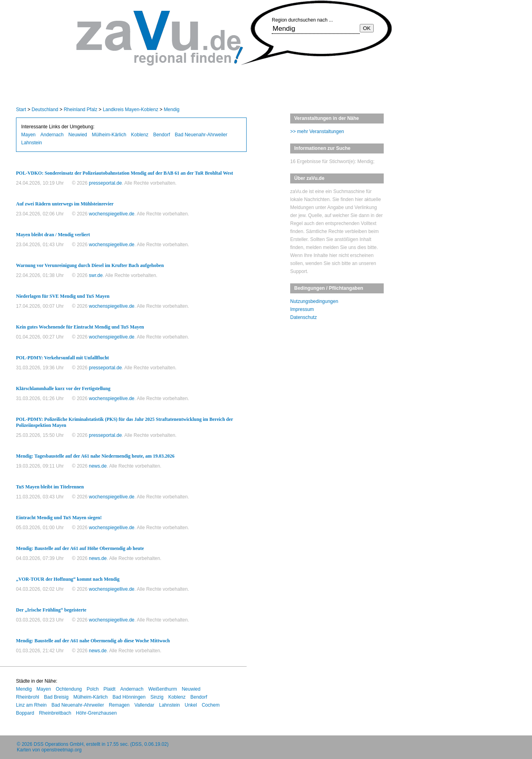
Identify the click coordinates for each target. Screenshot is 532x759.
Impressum (302, 309)
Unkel (191, 705)
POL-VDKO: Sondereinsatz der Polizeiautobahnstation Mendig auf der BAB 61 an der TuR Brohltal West (125, 173)
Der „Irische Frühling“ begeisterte (51, 610)
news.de (98, 466)
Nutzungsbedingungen (314, 301)
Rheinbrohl (28, 697)
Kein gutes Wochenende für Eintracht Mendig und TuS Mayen (80, 327)
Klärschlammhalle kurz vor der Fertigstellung (63, 388)
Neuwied (78, 135)
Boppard (25, 713)
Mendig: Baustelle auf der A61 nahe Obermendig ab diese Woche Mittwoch (93, 641)
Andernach (52, 135)
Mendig (172, 110)
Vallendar (144, 705)
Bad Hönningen (129, 697)
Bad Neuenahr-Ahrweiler (201, 135)
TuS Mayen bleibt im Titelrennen (50, 487)
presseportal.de (105, 183)
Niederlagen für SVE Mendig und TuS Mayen (63, 296)
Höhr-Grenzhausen (96, 713)
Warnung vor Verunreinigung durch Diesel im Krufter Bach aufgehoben (90, 265)
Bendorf (161, 135)
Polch (93, 689)
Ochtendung (69, 689)
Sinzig (157, 697)
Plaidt (110, 689)
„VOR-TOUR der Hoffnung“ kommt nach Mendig (68, 579)
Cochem (211, 705)
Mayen (28, 135)
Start (21, 110)
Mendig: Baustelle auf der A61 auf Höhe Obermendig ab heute (80, 548)
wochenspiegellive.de (112, 214)
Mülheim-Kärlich (109, 135)
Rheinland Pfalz (80, 110)
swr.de (96, 275)
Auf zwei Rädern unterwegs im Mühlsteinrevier (65, 204)
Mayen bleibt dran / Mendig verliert (53, 235)
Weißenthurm (163, 689)
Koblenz (140, 135)
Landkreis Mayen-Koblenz (131, 110)
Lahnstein (32, 143)
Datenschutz (304, 317)
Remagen (119, 705)
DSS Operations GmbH (59, 744)
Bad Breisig (56, 697)
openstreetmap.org (61, 750)
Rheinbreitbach (55, 713)
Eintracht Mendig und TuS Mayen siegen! (59, 518)
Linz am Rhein (31, 705)
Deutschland (45, 110)
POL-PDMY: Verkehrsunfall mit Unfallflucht (63, 358)
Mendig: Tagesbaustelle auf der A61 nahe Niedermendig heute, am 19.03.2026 (95, 456)
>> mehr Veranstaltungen (317, 131)
